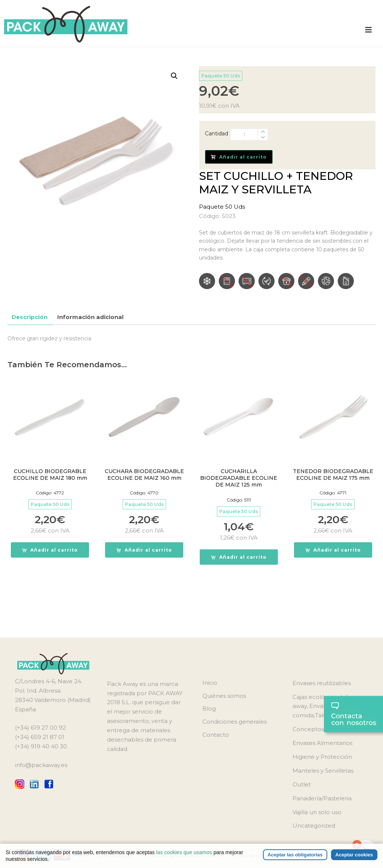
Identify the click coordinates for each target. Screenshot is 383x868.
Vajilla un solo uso (317, 812)
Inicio (210, 683)
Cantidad (217, 134)
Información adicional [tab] (90, 317)
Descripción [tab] (30, 317)
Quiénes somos (224, 696)
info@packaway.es (41, 765)
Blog (209, 708)
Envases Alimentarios (322, 743)
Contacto (216, 735)
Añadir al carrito (239, 157)
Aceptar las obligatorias (295, 855)
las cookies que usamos (184, 852)
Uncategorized (314, 826)
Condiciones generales (235, 722)
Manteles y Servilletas (323, 771)
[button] (174, 76)
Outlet (302, 784)
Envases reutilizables (322, 683)
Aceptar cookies (354, 855)
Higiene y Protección (322, 757)
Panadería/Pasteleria (322, 798)
